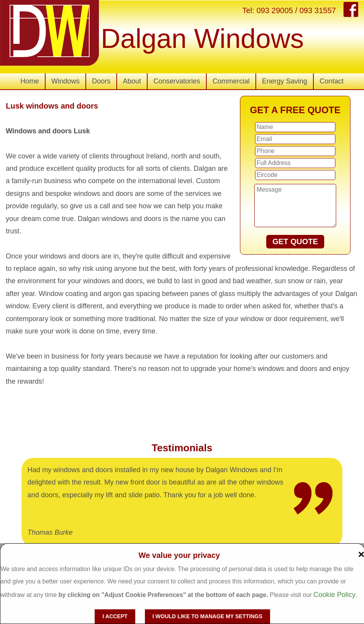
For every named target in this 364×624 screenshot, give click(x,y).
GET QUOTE (295, 241)
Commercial (231, 81)
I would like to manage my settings (208, 616)
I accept (115, 616)
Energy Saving (285, 81)
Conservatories (177, 81)
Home (30, 81)
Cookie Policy (334, 595)
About (132, 81)
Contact (332, 81)
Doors (101, 81)
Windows (65, 81)
